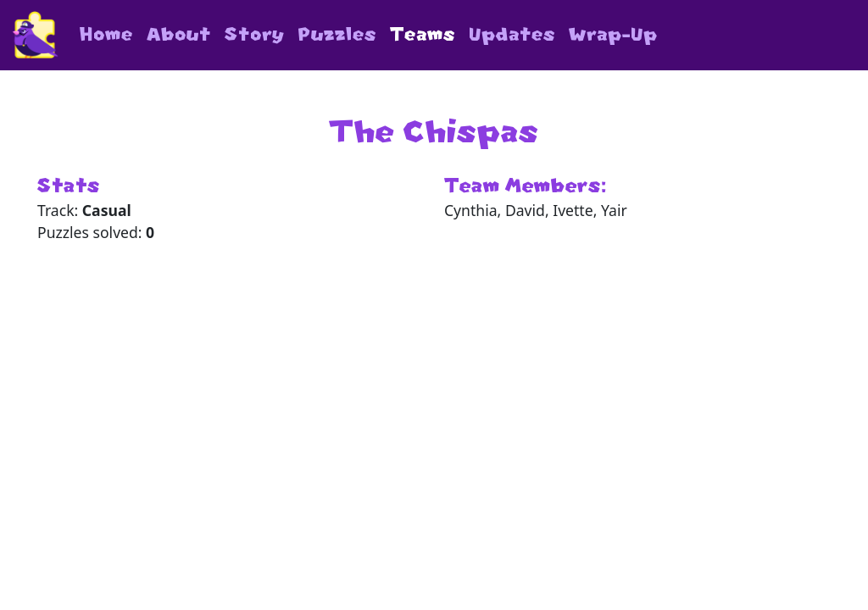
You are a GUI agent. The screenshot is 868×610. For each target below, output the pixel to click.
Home (106, 34)
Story (255, 34)
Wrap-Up (613, 34)
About (179, 34)
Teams (423, 34)
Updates (512, 34)
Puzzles (337, 34)
